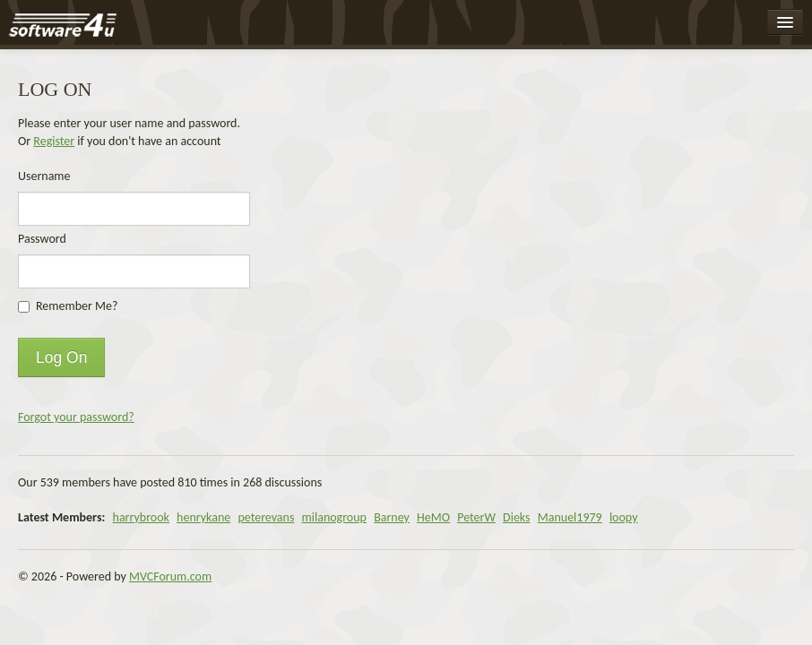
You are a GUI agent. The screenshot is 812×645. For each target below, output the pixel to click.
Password (42, 239)
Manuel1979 (570, 517)
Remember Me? (77, 306)
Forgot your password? (76, 417)
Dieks (517, 517)
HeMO (433, 517)
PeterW (476, 517)
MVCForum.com (170, 576)
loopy (624, 517)
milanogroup (334, 517)
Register (54, 141)
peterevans (266, 517)
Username (44, 176)
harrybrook (141, 517)
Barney (392, 517)
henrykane (203, 517)
